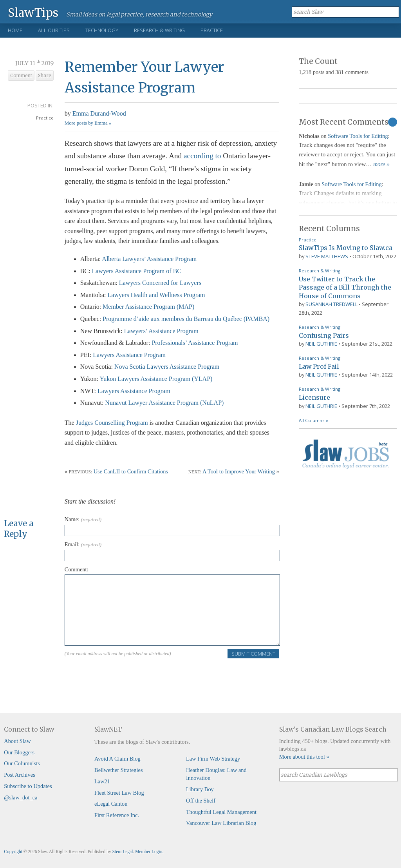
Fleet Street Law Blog (119, 793)
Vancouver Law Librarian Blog (221, 823)
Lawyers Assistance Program (129, 355)
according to (202, 156)
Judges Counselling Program (112, 423)
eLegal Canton (111, 804)
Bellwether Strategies (118, 770)
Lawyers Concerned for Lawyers (160, 283)
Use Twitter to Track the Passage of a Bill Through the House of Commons (345, 287)
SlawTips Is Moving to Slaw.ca (346, 248)
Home (15, 30)
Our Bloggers (19, 752)
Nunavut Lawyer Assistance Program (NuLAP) (164, 403)
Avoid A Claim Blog (117, 759)
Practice (212, 30)
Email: (83, 544)
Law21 (102, 781)
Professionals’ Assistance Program (195, 343)
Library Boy (200, 789)
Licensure (314, 397)
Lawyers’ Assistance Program (161, 331)
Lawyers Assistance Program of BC (137, 271)
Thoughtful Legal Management (221, 812)
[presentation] (124, 674)
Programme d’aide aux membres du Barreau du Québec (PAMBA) (186, 319)
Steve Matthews (327, 256)
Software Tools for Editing (358, 136)
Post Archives (20, 775)
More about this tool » (304, 757)
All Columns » (313, 420)
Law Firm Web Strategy (213, 759)
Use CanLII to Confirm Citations (131, 471)
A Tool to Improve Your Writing (239, 471)
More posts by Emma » (88, 123)
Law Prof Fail (319, 366)
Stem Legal (123, 852)
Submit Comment (253, 654)
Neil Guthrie (321, 344)
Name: (83, 519)
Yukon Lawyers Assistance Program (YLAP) (156, 379)
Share (45, 76)
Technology (102, 30)
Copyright (13, 852)
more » (381, 164)
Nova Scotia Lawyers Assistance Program (167, 367)
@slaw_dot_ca (21, 797)
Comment (21, 76)
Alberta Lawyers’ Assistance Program (149, 259)
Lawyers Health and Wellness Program (156, 295)
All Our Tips (54, 30)
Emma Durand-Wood (99, 113)
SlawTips (33, 12)
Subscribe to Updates (28, 786)
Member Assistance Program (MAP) (148, 307)
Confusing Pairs (324, 335)
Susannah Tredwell (331, 304)
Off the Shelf (201, 801)
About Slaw (17, 741)
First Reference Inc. (117, 815)
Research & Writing (159, 30)
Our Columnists (22, 763)
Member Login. (149, 852)
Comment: (77, 569)
